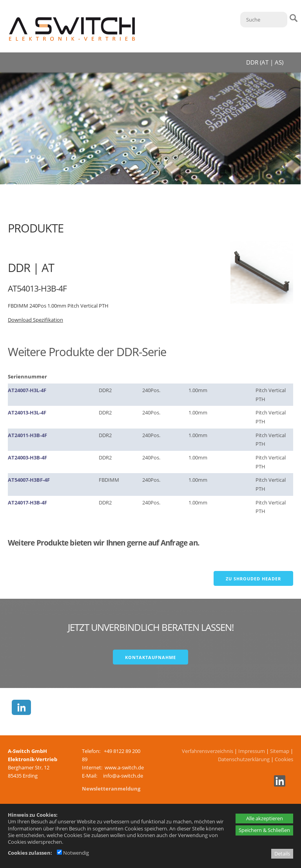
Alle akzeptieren (265, 818)
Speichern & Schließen (264, 830)
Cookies (284, 759)
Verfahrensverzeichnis (208, 751)
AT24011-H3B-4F (27, 435)
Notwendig (73, 853)
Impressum (252, 751)
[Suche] (264, 20)
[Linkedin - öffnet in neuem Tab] (279, 785)
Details (282, 854)
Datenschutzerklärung (244, 759)
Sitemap (280, 751)
